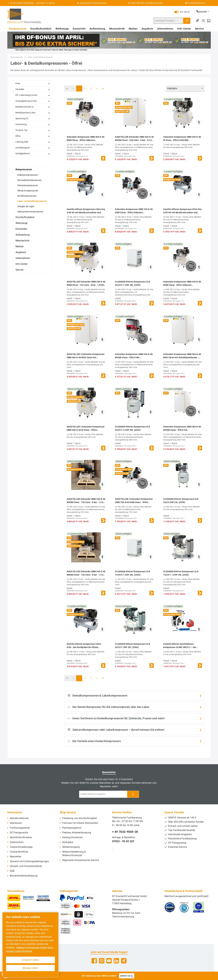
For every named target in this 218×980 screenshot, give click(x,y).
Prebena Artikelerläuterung (77, 833)
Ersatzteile (21, 229)
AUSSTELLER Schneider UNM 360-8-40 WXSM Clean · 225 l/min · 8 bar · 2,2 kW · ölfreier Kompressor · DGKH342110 (134, 139)
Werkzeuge (22, 223)
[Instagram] (102, 961)
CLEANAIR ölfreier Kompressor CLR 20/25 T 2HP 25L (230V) (132, 646)
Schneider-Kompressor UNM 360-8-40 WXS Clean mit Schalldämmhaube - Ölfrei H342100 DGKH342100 (182, 356)
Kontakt (202, 12)
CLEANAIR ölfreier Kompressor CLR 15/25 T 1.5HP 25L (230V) (181, 573)
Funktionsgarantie (20, 828)
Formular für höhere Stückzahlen (80, 823)
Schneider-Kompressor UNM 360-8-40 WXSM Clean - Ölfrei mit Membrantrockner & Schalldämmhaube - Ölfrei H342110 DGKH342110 (183, 429)
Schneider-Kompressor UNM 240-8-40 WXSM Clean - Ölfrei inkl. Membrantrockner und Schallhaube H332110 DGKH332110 (134, 356)
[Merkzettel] (198, 21)
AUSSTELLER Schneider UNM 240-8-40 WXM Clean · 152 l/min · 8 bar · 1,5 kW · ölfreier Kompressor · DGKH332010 (86, 284)
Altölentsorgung (71, 847)
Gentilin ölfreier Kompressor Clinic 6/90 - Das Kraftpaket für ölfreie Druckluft (84, 646)
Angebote (21, 252)
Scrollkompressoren (27, 196)
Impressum (16, 823)
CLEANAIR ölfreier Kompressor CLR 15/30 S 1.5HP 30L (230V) (132, 573)
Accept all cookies (30, 960)
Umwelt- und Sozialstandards (26, 866)
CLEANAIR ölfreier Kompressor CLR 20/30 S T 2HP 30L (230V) (132, 283)
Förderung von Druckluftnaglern (80, 818)
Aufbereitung (23, 235)
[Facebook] (94, 961)
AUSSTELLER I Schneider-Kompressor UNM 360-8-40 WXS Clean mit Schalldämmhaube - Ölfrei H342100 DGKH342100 (86, 356)
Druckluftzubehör (25, 217)
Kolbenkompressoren (28, 175)
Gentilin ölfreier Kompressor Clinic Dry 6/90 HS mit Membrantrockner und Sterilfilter (182, 211)
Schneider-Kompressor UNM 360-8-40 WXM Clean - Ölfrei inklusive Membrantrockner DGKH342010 (86, 139)
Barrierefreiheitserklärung (24, 876)
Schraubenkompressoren (29, 180)
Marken (20, 246)
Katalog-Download (72, 837)
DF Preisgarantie (19, 833)
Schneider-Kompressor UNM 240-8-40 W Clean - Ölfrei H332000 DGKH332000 (182, 139)
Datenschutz (17, 842)
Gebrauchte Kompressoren (30, 212)
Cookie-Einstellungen (21, 847)
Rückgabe (68, 842)
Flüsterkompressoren (28, 185)
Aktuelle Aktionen (19, 818)
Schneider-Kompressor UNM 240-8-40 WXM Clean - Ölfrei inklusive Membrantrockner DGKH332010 (182, 284)
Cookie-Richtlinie (19, 852)
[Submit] (133, 794)
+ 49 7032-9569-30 (125, 832)
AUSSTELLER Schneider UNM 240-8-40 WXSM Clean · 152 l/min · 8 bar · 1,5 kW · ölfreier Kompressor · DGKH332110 (86, 501)
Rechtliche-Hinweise (21, 837)
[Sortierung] (185, 89)
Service (20, 270)
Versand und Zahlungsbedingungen (29, 861)
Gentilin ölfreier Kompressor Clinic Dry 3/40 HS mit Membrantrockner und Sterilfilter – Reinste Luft (86, 211)
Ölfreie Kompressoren (28, 191)
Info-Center (22, 264)
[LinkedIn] (116, 961)
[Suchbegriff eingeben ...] (168, 21)
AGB (12, 871)
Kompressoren (24, 169)
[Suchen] (187, 21)
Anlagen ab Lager (26, 206)
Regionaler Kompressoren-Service (81, 860)
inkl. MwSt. (182, 12)
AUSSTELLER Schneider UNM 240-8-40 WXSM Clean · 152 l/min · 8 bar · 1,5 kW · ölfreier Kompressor (86, 573)
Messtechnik (22, 241)
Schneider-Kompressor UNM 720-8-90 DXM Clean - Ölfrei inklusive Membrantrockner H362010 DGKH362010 (134, 211)
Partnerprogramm (72, 828)
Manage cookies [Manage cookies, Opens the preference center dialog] (30, 968)
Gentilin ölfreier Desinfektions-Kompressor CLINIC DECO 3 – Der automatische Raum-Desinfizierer (180, 646)
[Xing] (124, 961)
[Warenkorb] (209, 21)
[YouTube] (109, 961)
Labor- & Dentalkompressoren (32, 201)
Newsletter (16, 857)
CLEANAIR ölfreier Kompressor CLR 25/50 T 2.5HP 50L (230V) (132, 428)
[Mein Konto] (203, 21)
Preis (33, 83)
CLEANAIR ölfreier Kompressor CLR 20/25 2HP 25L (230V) (181, 501)
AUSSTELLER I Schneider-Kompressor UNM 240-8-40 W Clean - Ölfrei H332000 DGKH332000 (86, 429)
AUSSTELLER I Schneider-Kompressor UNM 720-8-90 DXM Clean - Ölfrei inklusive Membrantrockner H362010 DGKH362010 (134, 501)
